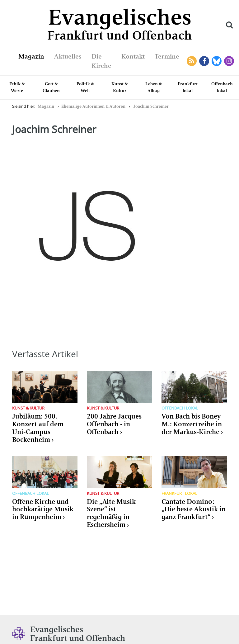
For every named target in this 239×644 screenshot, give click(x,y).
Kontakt (133, 56)
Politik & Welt (85, 87)
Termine (167, 56)
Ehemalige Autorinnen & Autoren (93, 106)
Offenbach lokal (222, 87)
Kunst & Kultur (120, 87)
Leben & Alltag (154, 87)
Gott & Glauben (51, 87)
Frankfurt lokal (188, 87)
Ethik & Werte (17, 87)
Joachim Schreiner (151, 106)
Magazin (31, 56)
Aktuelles (68, 56)
